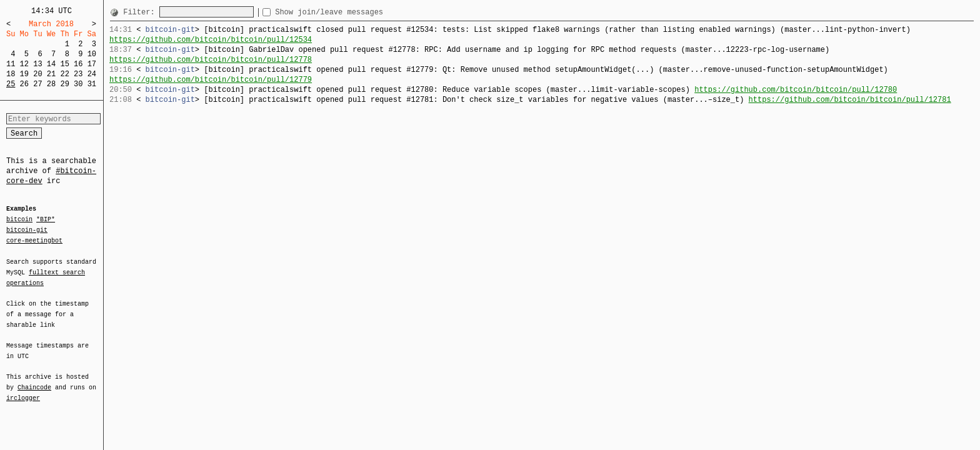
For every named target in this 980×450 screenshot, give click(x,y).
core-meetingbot (34, 240)
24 (92, 74)
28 (51, 84)
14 (51, 64)
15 (64, 64)
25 (11, 84)
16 (78, 64)
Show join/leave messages (352, 12)
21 (51, 74)
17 (92, 64)
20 (37, 74)
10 (92, 54)
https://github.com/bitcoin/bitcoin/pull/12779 (211, 80)
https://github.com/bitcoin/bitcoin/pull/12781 (849, 100)
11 (11, 64)
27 (37, 84)
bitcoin (19, 220)
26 (24, 84)
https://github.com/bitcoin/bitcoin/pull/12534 (211, 40)
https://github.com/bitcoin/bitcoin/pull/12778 (211, 60)
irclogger (23, 390)
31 (92, 84)
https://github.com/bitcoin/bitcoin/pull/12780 (796, 90)
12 (24, 64)
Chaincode (34, 380)
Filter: (141, 12)
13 (37, 64)
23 (78, 74)
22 (64, 74)
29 (64, 84)
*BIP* (46, 220)
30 (78, 84)
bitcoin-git (27, 230)
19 (24, 74)
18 (11, 74)
